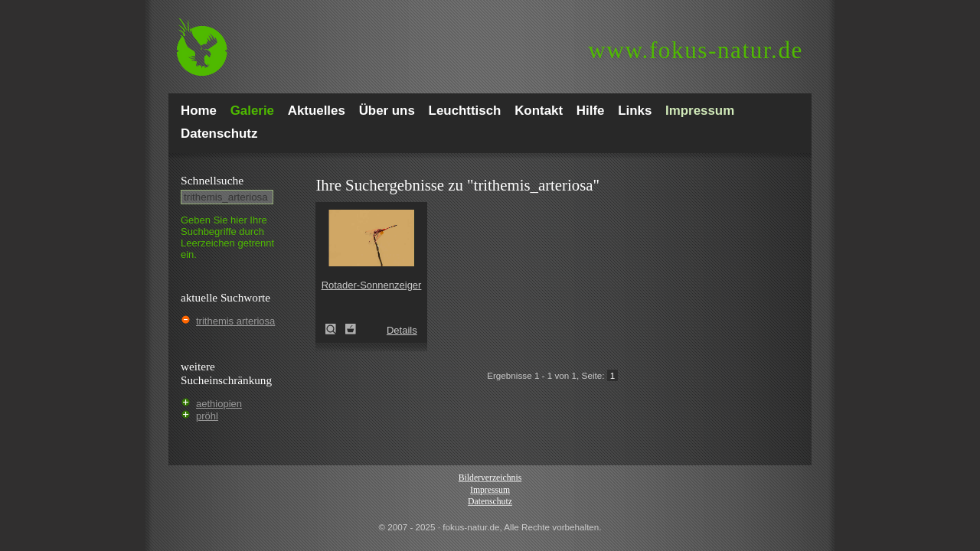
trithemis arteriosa (235, 321)
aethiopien (219, 404)
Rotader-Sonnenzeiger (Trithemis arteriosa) (335, 329)
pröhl (207, 416)
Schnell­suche (212, 180)
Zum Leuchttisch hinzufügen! (351, 329)
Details (402, 330)
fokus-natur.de (696, 50)
